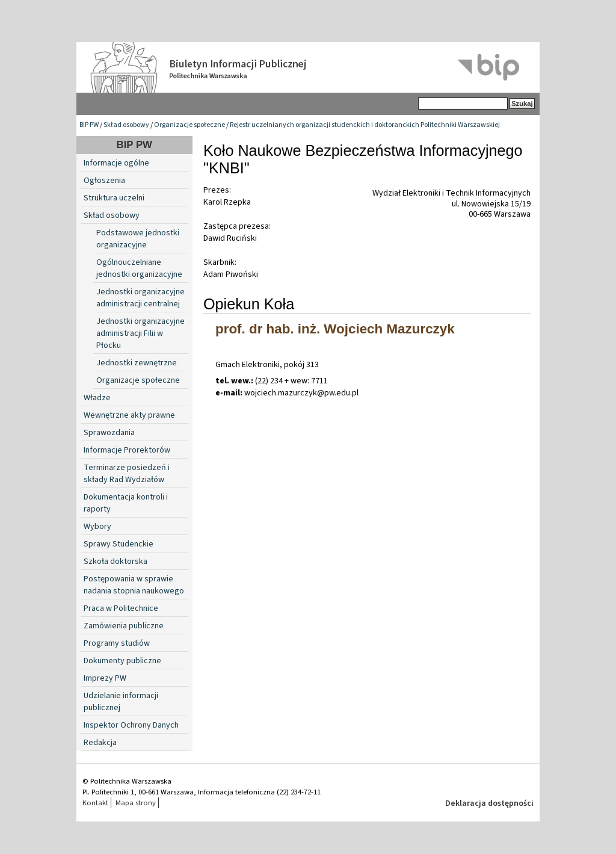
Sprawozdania (109, 433)
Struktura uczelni (114, 198)
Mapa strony (136, 803)
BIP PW (89, 125)
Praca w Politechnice (121, 608)
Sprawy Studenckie (119, 544)
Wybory (97, 527)
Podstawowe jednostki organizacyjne (138, 239)
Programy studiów (117, 643)
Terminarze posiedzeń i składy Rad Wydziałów (127, 474)
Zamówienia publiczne (124, 626)
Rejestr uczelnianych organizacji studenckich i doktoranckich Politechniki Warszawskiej (365, 125)
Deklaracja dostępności (489, 803)
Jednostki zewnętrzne (137, 363)
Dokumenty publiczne (122, 661)
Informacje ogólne (116, 163)
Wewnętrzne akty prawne (129, 415)
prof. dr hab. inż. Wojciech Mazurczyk (335, 329)
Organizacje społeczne (189, 125)
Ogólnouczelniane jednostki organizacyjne (139, 268)
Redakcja (100, 743)
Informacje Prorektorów (127, 450)
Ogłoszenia (104, 181)
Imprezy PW (105, 678)
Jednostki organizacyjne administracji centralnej (140, 298)
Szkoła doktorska (115, 562)
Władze (97, 398)
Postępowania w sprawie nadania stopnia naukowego (134, 585)
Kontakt (95, 803)
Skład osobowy (126, 125)
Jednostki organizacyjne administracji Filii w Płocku (140, 333)
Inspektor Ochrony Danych (131, 725)
